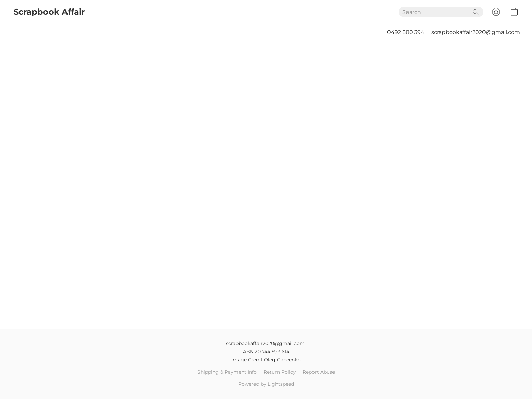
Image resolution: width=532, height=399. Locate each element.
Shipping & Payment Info (227, 372)
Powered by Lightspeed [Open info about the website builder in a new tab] (266, 384)
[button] (49, 12)
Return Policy (280, 372)
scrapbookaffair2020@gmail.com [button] (476, 32)
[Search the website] (476, 12)
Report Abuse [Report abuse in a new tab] (319, 372)
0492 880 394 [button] (406, 32)
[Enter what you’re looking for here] (441, 12)
